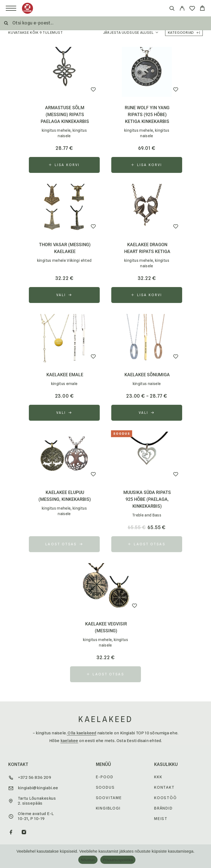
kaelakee (69, 741)
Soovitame (109, 798)
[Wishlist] (192, 9)
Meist (161, 819)
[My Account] (182, 9)
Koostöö (166, 798)
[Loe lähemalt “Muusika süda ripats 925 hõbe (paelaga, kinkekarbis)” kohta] (147, 544)
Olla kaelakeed (81, 733)
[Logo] (27, 8)
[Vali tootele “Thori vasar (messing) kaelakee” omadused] (64, 295)
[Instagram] (24, 833)
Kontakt (164, 787)
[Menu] (11, 8)
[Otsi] (172, 9)
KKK (158, 777)
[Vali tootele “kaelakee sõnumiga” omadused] (147, 413)
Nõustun (88, 860)
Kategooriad (184, 32)
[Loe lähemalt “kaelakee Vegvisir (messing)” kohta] (105, 674)
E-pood (105, 777)
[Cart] (202, 9)
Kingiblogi (108, 808)
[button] (64, 165)
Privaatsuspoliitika (118, 860)
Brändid (163, 808)
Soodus (105, 787)
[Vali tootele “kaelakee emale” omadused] (64, 413)
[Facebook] (11, 833)
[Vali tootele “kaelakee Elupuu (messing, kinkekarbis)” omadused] (64, 544)
